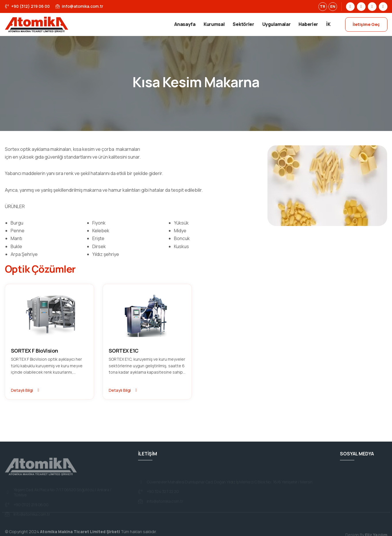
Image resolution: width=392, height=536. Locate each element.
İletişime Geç (366, 24)
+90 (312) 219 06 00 (27, 6)
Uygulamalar (277, 24)
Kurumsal (214, 24)
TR (323, 6)
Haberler (308, 24)
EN (333, 6)
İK (328, 24)
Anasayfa (185, 24)
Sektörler (243, 24)
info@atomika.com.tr (79, 6)
